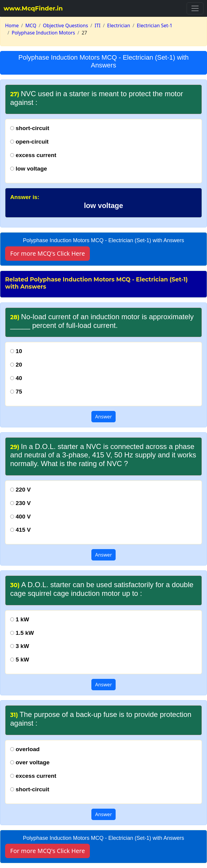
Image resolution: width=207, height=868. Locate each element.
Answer (104, 417)
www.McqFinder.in (33, 8)
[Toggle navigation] (195, 8)
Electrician (119, 25)
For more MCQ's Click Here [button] (47, 253)
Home (12, 25)
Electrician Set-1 (154, 25)
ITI (98, 25)
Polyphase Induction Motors (43, 33)
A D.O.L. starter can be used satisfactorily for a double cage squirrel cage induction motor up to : (102, 589)
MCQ (31, 25)
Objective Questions (65, 25)
